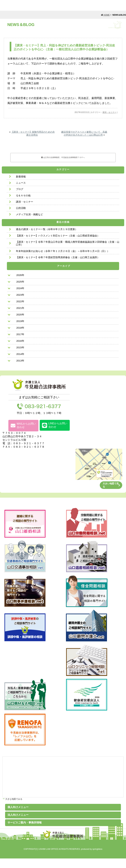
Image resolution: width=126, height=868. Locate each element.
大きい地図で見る (111, 485)
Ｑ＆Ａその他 (23, 195)
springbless (97, 849)
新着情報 (21, 177)
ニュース (21, 183)
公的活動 (21, 208)
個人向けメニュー (18, 807)
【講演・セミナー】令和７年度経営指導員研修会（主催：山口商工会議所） (58, 257)
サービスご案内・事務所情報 (25, 823)
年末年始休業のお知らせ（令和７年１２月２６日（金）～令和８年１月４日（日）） (63, 251)
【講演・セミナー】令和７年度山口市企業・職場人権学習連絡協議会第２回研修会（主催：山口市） (68, 243)
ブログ (20, 189)
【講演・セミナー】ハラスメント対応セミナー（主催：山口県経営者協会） (58, 236)
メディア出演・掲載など (29, 214)
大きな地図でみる (13, 799)
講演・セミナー (109, 112)
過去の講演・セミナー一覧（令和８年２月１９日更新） (47, 229)
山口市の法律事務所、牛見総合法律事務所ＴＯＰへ (63, 157)
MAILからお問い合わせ (23, 425)
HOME (105, 15)
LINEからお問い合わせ (55, 425)
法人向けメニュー (18, 815)
